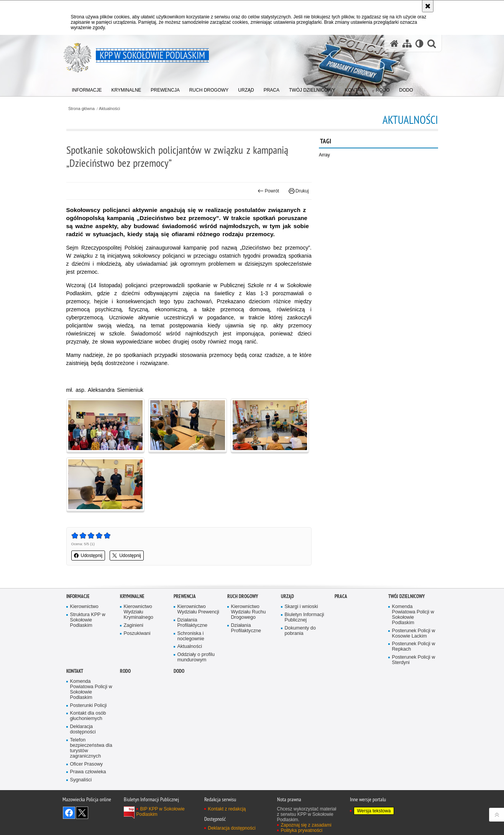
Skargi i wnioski (301, 607)
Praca (341, 596)
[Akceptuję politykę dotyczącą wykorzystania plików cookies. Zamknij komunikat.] (428, 6)
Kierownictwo (84, 607)
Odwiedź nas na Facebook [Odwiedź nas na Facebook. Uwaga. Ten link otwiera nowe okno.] (69, 813)
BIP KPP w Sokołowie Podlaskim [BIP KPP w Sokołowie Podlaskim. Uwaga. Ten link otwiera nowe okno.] (161, 812)
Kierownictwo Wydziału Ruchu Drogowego (249, 612)
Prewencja (185, 596)
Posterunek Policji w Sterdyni (414, 660)
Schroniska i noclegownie (191, 636)
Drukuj (299, 191)
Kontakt (75, 671)
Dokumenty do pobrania (300, 631)
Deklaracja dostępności (83, 729)
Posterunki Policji (89, 706)
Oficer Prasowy (87, 764)
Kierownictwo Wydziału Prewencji (198, 609)
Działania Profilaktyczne (193, 623)
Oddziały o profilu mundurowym (196, 657)
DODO (179, 671)
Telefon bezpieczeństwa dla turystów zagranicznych (91, 748)
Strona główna (81, 109)
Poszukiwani (137, 634)
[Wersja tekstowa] (419, 44)
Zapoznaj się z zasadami (306, 825)
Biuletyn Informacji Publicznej (305, 617)
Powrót (268, 191)
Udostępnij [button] (88, 556)
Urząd (287, 596)
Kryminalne (132, 596)
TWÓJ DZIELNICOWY (406, 596)
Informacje (78, 596)
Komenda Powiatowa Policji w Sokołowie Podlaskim (413, 615)
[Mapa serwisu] (407, 44)
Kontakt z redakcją (227, 809)
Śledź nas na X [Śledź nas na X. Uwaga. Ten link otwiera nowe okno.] (82, 813)
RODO (125, 671)
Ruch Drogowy (243, 596)
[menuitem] (87, 88)
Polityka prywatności (302, 830)
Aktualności (109, 109)
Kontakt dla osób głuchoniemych (88, 716)
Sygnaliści (81, 780)
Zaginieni (134, 625)
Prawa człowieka (88, 772)
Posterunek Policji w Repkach (414, 647)
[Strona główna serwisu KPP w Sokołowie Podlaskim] (394, 44)
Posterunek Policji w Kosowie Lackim (414, 634)
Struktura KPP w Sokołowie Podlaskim (88, 620)
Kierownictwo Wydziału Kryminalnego (139, 612)
